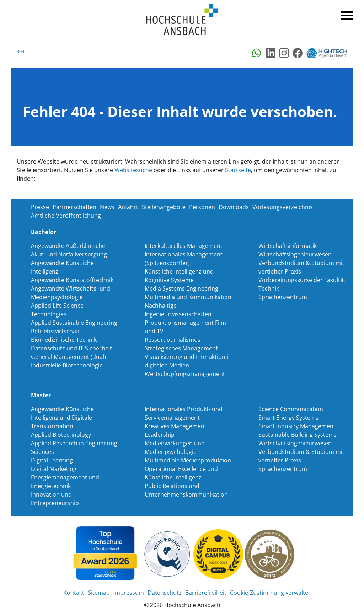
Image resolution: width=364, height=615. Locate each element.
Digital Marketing (54, 469)
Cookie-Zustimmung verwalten (271, 593)
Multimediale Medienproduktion (188, 460)
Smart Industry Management (297, 426)
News (107, 207)
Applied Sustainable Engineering (74, 323)
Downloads (234, 207)
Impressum (129, 593)
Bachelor (44, 232)
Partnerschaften (74, 207)
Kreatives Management (176, 426)
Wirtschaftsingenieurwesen (295, 254)
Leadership (160, 435)
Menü (346, 14)
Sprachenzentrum (283, 297)
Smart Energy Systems (288, 418)
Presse (40, 207)
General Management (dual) (68, 357)
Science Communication (291, 409)
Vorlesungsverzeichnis (283, 207)
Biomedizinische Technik (64, 340)
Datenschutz (165, 593)
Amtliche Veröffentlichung (66, 216)
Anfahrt (128, 207)
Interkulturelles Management (184, 246)
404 (20, 51)
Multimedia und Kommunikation (188, 297)
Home (182, 20)
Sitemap (99, 593)
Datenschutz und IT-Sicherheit (71, 348)
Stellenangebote (164, 207)
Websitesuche (133, 170)
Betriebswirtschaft (55, 331)
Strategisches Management (181, 348)
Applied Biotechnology (61, 435)
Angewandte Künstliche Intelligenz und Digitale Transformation (62, 418)
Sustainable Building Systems (298, 435)
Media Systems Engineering (181, 288)
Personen (202, 207)
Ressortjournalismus (173, 340)
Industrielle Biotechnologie (67, 365)
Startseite (238, 170)
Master (41, 395)
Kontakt (74, 593)
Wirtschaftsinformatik (288, 246)
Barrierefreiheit (206, 593)
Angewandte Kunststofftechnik (72, 280)
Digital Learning (52, 460)
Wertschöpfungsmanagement (185, 374)
